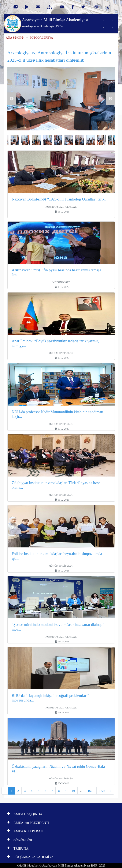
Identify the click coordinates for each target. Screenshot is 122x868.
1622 (102, 791)
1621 (91, 791)
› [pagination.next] (111, 791)
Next (111, 99)
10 (73, 791)
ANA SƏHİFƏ (15, 38)
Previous (12, 99)
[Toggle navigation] (108, 24)
